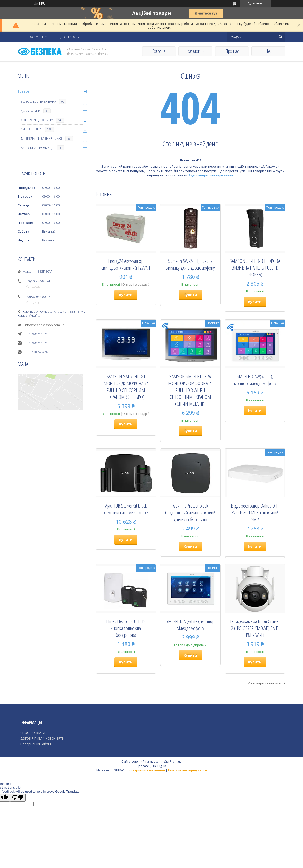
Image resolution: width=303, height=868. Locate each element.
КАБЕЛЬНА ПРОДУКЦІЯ (37, 148)
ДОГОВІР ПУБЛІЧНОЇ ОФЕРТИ (42, 738)
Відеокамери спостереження (210, 175)
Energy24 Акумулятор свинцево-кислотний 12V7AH (126, 264)
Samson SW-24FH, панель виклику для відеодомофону (190, 264)
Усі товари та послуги (264, 683)
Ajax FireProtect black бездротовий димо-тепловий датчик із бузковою (190, 512)
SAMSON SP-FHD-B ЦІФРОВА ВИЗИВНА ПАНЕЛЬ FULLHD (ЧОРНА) (255, 268)
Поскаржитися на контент (146, 770)
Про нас (232, 51)
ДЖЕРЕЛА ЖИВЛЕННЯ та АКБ (42, 138)
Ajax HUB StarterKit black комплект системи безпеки (126, 509)
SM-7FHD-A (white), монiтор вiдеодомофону (190, 625)
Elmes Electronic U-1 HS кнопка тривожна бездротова (126, 628)
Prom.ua (176, 762)
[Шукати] (281, 37)
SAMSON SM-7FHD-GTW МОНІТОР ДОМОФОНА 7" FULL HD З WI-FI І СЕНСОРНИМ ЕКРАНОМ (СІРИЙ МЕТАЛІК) (190, 390)
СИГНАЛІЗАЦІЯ (31, 129)
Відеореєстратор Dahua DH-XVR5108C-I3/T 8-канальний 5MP (255, 512)
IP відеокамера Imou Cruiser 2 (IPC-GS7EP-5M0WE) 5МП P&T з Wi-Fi (255, 628)
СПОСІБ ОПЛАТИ (33, 733)
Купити (126, 295)
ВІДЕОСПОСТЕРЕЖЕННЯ (38, 101)
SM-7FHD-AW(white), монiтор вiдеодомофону (255, 380)
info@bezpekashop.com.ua (44, 325)
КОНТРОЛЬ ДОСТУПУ (37, 120)
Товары (24, 91)
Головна (159, 51)
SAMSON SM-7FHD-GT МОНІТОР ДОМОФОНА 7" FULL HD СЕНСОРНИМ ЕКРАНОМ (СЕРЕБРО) (126, 387)
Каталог (193, 51)
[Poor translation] (18, 798)
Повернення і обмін (36, 744)
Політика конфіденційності (188, 770)
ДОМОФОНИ (31, 111)
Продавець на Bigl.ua (152, 766)
